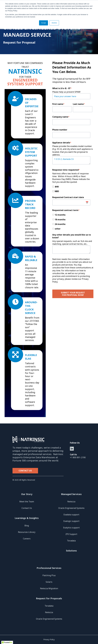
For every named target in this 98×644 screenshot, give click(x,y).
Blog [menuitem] (27, 526)
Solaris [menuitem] (49, 582)
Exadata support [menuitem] (71, 515)
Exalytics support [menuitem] (71, 528)
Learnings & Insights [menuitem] (27, 518)
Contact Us (25, 471)
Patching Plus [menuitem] (49, 575)
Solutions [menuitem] (71, 551)
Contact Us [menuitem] (27, 508)
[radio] (72, 215)
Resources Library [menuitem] (27, 532)
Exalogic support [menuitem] (71, 521)
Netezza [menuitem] (71, 502)
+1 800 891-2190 (78, 457)
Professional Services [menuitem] (49, 568)
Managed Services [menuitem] (71, 494)
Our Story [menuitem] (27, 494)
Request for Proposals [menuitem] (49, 598)
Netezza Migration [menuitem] (49, 588)
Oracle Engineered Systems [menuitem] (71, 508)
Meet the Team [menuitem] (27, 502)
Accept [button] (44, 23)
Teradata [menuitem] (71, 541)
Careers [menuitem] (27, 539)
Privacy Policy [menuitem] (49, 639)
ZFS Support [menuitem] (71, 534)
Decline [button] (54, 23)
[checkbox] (72, 189)
